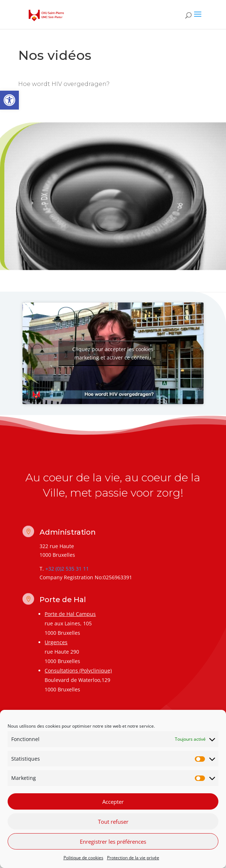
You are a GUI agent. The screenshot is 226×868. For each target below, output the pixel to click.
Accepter (113, 803)
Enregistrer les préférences (113, 843)
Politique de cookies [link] (83, 859)
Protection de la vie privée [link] (133, 859)
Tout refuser (113, 823)
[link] (9, 100)
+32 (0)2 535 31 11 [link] (67, 569)
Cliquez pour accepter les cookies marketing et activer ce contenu (113, 353)
